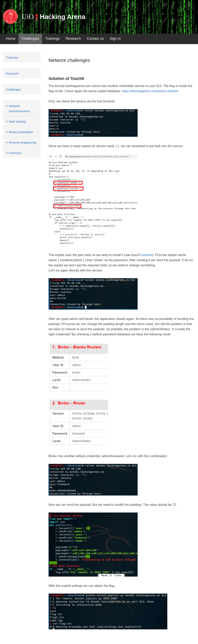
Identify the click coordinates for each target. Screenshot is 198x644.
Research (73, 39)
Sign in (115, 39)
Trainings (52, 39)
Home (11, 39)
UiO (28, 17)
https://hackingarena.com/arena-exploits (150, 91)
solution (147, 255)
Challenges (30, 39)
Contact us (95, 39)
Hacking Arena (63, 17)
